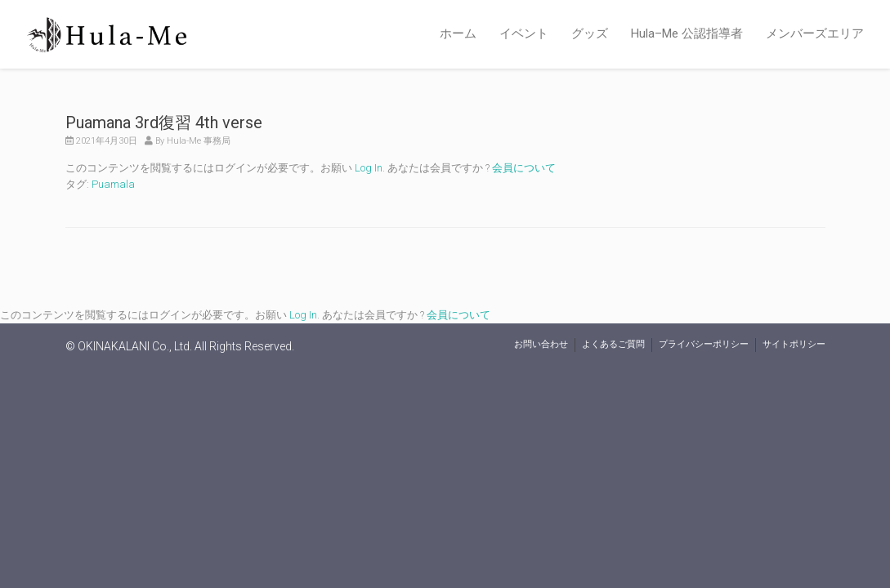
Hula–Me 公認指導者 (687, 33)
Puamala (113, 184)
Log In (369, 168)
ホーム (458, 33)
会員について (524, 168)
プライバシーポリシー (704, 344)
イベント (524, 33)
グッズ (590, 33)
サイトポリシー (794, 344)
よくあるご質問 (613, 344)
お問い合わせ (541, 344)
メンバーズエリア (815, 33)
